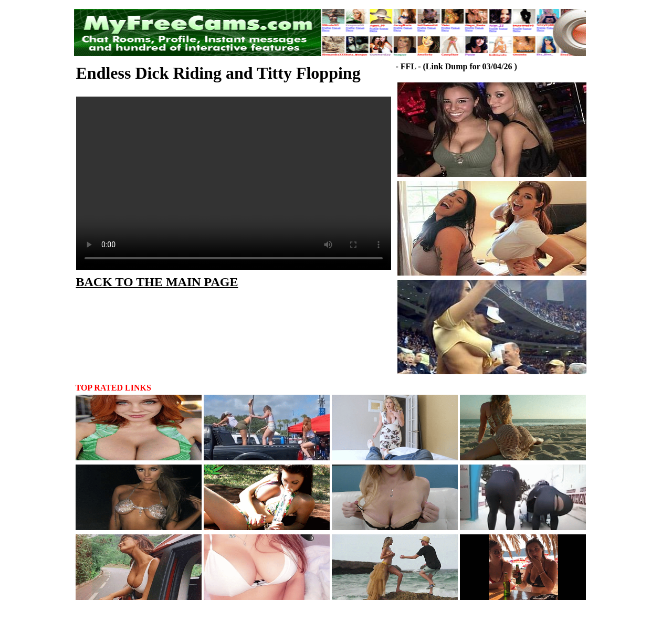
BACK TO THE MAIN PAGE (157, 282)
